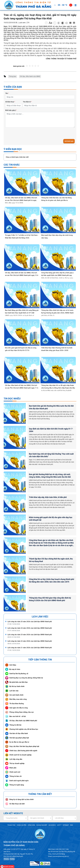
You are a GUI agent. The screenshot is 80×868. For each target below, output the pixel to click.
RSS (69, 818)
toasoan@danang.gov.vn (59, 849)
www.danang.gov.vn (53, 862)
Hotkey (11, 851)
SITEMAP (64, 818)
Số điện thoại (10, 102)
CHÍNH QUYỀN (23, 818)
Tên (7, 93)
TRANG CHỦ (13, 818)
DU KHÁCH (51, 818)
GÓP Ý (58, 818)
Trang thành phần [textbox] (12, 811)
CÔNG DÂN (32, 818)
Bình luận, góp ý (11, 110)
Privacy (6, 851)
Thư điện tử (27, 102)
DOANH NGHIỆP (41, 818)
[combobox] (15, 811)
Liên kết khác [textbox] (59, 811)
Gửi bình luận (69, 141)
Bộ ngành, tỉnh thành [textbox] (37, 811)
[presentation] (21, 133)
